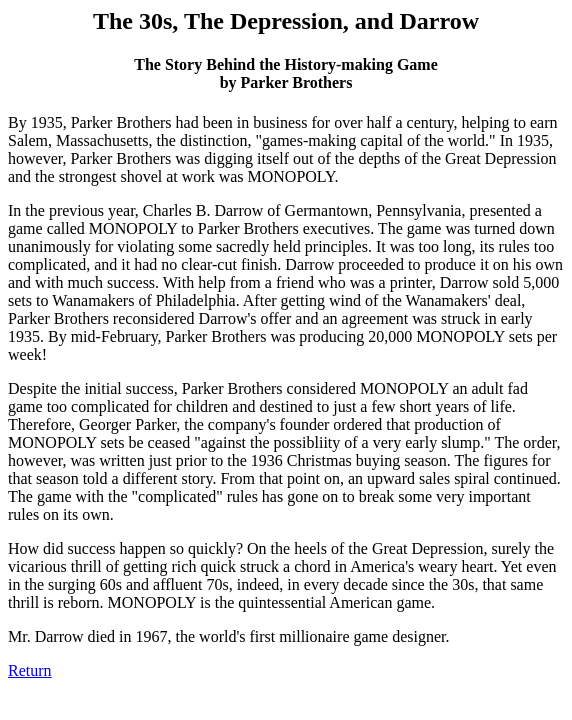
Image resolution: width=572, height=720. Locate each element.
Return (30, 670)
